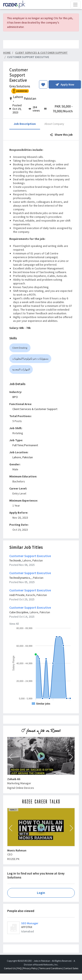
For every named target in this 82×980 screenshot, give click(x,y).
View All (14, 624)
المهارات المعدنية (21, 369)
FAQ (19, 968)
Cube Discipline (19, 612)
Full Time (18, 445)
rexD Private (17, 595)
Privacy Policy (30, 968)
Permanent (31, 445)
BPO (15, 397)
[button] (11, 757)
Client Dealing (20, 348)
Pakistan (28, 457)
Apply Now (65, 84)
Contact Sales (71, 968)
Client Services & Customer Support (35, 409)
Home (7, 53)
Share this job (61, 135)
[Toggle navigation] (75, 4)
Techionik (15, 560)
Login (41, 893)
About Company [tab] (54, 124)
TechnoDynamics (20, 578)
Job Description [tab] (25, 124)
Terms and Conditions (51, 968)
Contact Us (10, 968)
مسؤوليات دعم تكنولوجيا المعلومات (30, 359)
